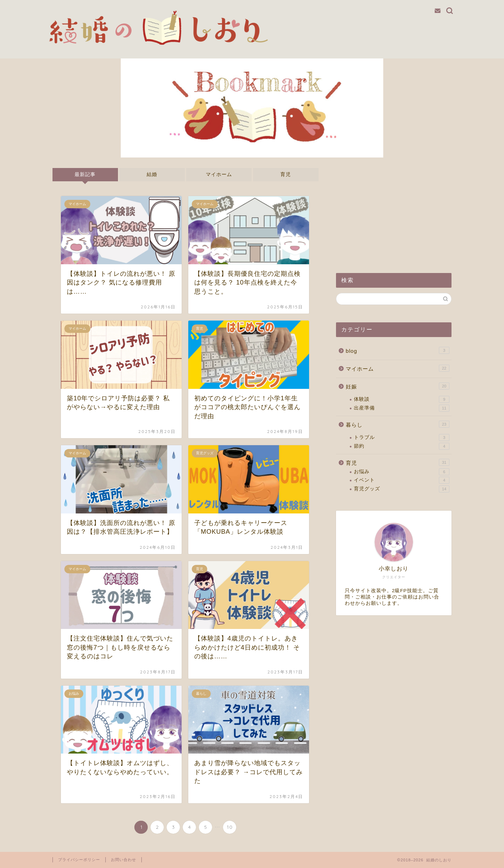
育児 (286, 174)
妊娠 (398, 386)
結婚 (152, 174)
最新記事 (85, 174)
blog (398, 350)
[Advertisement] (394, 212)
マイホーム (219, 174)
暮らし (398, 424)
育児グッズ (402, 489)
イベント (402, 480)
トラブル (402, 437)
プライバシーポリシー (79, 860)
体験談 (402, 399)
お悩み (402, 472)
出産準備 (402, 408)
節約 (402, 446)
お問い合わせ (124, 860)
